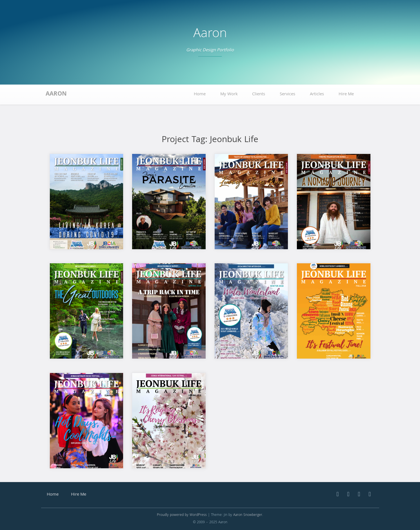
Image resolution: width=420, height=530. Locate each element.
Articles (317, 94)
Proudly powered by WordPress (182, 515)
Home (200, 94)
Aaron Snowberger (248, 515)
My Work (229, 94)
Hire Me (346, 94)
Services (287, 94)
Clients (259, 94)
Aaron (210, 35)
